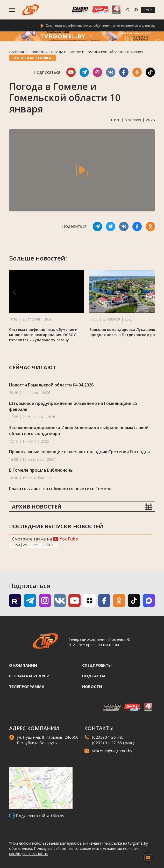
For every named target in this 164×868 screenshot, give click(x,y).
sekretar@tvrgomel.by (112, 751)
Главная (16, 52)
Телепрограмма (27, 686)
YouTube (65, 539)
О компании (23, 665)
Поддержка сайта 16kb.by (40, 816)
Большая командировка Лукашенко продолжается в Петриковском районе (127, 332)
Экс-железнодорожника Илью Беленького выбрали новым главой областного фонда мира (79, 430)
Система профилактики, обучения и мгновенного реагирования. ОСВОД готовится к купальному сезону (43, 335)
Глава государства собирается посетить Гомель (60, 489)
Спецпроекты (97, 665)
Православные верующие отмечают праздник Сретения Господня (79, 452)
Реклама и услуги (29, 676)
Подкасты (94, 676)
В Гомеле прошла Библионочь (41, 470)
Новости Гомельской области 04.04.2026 (51, 385)
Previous (48, 545)
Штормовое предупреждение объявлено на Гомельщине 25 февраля (73, 406)
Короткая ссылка (33, 58)
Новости (37, 52)
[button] (149, 292)
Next (51, 545)
